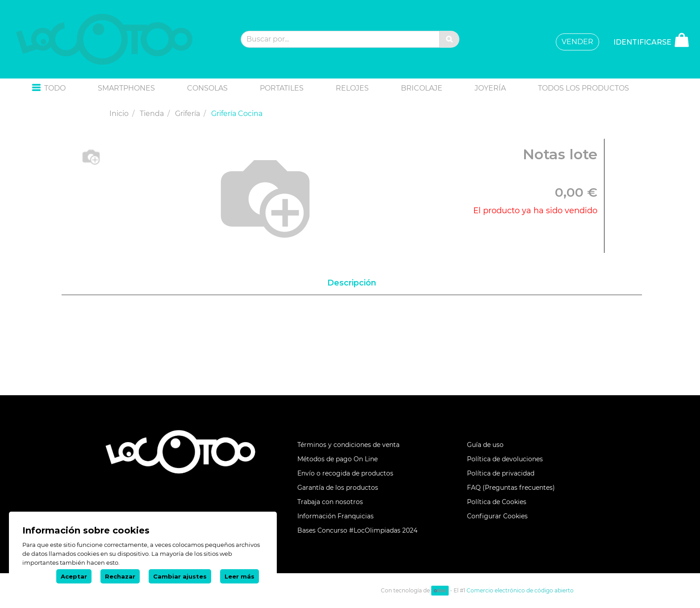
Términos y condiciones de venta (348, 445)
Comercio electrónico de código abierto (520, 590)
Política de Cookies (497, 502)
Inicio (119, 114)
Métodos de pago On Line (337, 459)
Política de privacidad (501, 473)
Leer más (240, 576)
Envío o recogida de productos (345, 473)
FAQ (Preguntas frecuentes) (511, 488)
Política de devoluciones (505, 459)
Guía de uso (485, 445)
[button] (49, 89)
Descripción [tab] (352, 283)
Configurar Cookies (497, 516)
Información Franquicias (335, 516)
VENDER (577, 42)
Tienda (152, 114)
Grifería (187, 114)
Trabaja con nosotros (330, 502)
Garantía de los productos (338, 488)
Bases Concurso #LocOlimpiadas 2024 (357, 530)
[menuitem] (126, 88)
